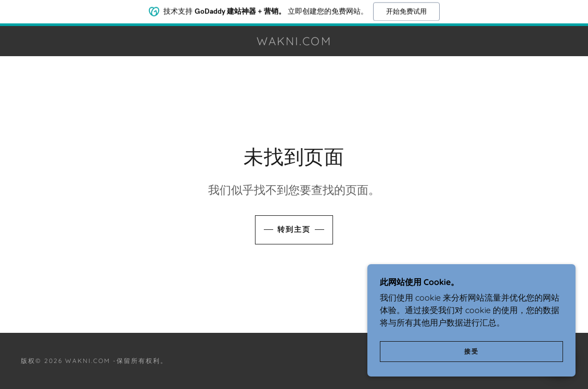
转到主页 (294, 229)
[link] (294, 42)
